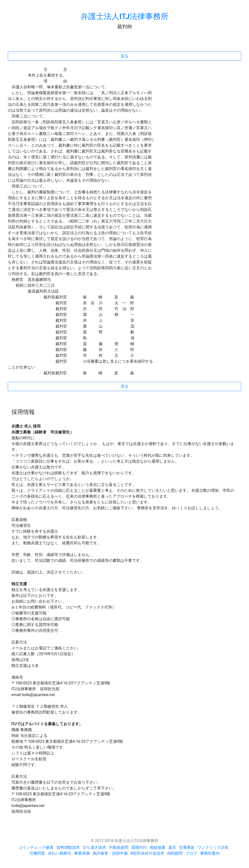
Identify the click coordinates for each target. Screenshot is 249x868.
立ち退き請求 (94, 847)
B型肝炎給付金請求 (147, 853)
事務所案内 (210, 853)
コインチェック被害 (36, 847)
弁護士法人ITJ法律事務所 (124, 16)
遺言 (172, 847)
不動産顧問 (119, 847)
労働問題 (37, 853)
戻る (124, 56)
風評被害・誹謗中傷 (110, 853)
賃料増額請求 (68, 847)
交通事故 (187, 847)
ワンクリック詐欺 (213, 847)
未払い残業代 (60, 853)
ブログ (191, 853)
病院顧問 (175, 853)
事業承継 (82, 853)
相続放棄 (158, 847)
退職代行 (139, 847)
